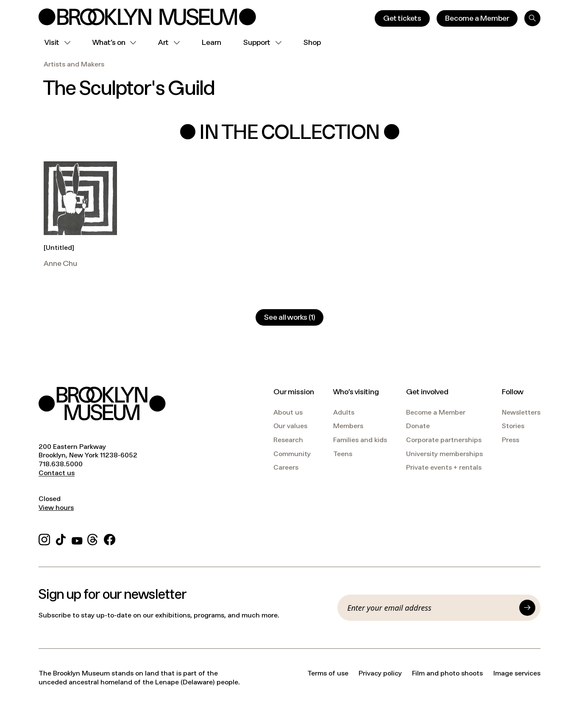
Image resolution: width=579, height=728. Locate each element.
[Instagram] (44, 538)
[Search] (532, 18)
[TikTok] (61, 538)
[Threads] (93, 538)
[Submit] (527, 608)
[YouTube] (77, 538)
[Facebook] (110, 538)
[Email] (431, 608)
